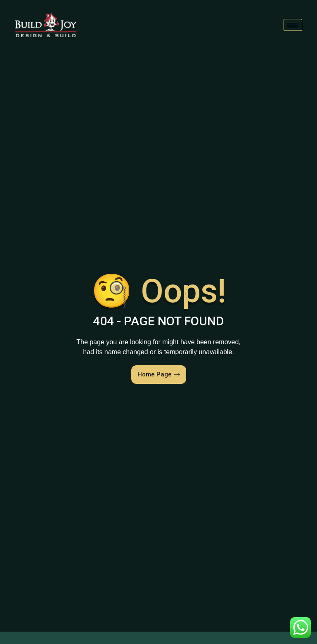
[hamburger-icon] (293, 25)
